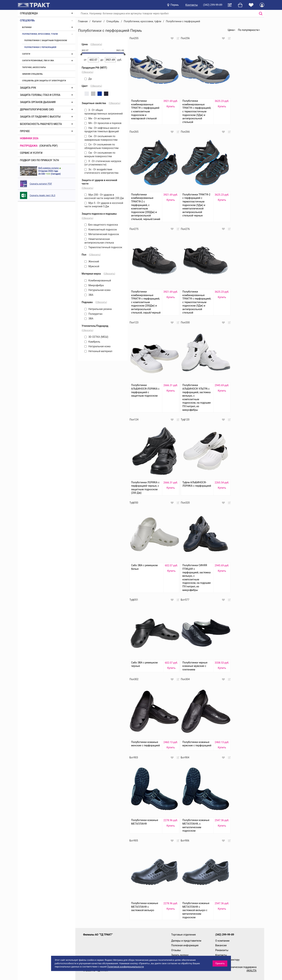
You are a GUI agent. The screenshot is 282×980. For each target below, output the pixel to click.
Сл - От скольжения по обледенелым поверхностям (101, 146)
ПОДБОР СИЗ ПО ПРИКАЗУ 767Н (39, 160)
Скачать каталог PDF (41, 184)
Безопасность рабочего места (41, 124)
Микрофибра (94, 285)
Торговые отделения (183, 935)
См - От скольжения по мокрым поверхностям (100, 155)
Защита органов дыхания (38, 102)
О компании (222, 941)
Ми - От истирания (97, 118)
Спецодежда (29, 13)
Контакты (192, 5)
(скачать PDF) (49, 146)
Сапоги (26, 54)
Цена (231, 30)
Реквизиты (222, 950)
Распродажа (29, 146)
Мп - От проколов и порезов (103, 123)
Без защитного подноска (101, 225)
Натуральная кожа (97, 290)
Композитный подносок (101, 230)
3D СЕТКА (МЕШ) (96, 337)
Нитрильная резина (98, 309)
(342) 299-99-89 (213, 5)
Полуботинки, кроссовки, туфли (40, 34)
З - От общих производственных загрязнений (104, 112)
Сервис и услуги (31, 153)
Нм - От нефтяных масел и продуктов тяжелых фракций (102, 130)
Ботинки (27, 27)
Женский (92, 261)
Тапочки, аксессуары (34, 67)
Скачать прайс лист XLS (42, 195)
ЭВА (89, 295)
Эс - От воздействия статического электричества (101, 171)
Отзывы (176, 950)
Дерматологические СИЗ (37, 109)
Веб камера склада (48, 168)
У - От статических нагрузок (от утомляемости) (103, 163)
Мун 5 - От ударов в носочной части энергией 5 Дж (104, 205)
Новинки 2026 (29, 138)
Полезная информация (185, 945)
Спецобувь (27, 20)
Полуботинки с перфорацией (40, 47)
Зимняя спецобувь (32, 74)
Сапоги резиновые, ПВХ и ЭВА (38, 61)
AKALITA (252, 970)
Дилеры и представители (186, 941)
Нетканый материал (98, 351)
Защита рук (28, 88)
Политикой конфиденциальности (126, 967)
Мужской (92, 266)
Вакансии (221, 945)
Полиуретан (93, 314)
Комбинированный (98, 280)
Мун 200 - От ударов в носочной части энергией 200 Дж (104, 197)
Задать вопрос (180, 955)
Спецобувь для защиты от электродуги (44, 81)
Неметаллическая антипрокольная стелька (99, 241)
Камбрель (92, 342)
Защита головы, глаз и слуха (40, 95)
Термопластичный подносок (103, 247)
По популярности (248, 30)
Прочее (25, 131)
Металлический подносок (102, 234)
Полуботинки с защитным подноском (46, 40)
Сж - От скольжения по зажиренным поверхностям (101, 138)
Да (88, 79)
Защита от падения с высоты (40, 117)
